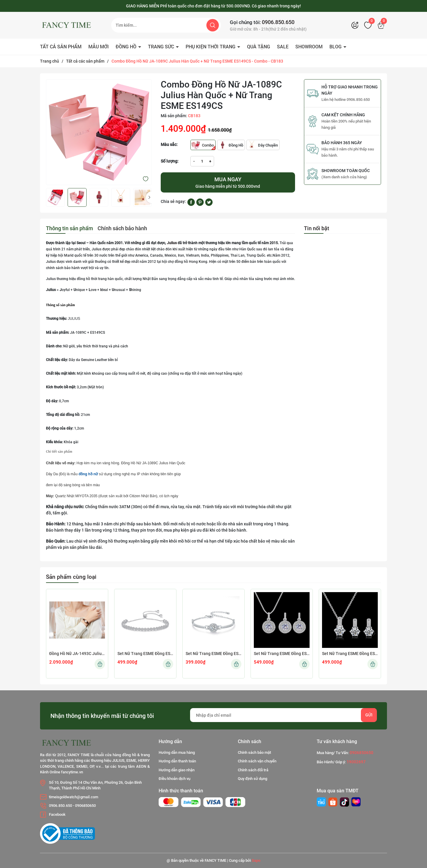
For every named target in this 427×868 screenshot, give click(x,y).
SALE (283, 47)
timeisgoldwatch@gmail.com (74, 797)
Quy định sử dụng (252, 779)
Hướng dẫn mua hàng (177, 752)
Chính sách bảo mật (254, 752)
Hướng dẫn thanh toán (177, 761)
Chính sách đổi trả (253, 770)
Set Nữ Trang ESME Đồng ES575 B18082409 (145, 654)
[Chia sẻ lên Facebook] (191, 202)
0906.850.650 (278, 22)
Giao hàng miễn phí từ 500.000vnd (228, 182)
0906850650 (85, 806)
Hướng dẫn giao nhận (177, 770)
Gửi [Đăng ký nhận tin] (369, 715)
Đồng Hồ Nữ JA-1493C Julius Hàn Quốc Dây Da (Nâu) (77, 654)
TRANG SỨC (162, 47)
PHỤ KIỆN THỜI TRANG (211, 47)
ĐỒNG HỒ (127, 47)
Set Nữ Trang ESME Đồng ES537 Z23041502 (282, 654)
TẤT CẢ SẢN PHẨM (61, 47)
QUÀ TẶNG (259, 47)
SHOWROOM (309, 47)
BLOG (336, 47)
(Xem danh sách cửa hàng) (344, 177)
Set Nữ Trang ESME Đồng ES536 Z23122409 (350, 654)
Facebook (57, 814)
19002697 (356, 762)
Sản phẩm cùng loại (71, 577)
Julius (172, 243)
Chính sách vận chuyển (257, 761)
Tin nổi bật (317, 228)
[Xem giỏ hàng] (383, 25)
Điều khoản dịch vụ (175, 779)
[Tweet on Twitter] (209, 202)
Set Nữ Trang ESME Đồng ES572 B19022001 (213, 654)
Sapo (256, 860)
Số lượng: (170, 161)
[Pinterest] (200, 202)
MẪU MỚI (99, 47)
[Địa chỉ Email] (283, 715)
